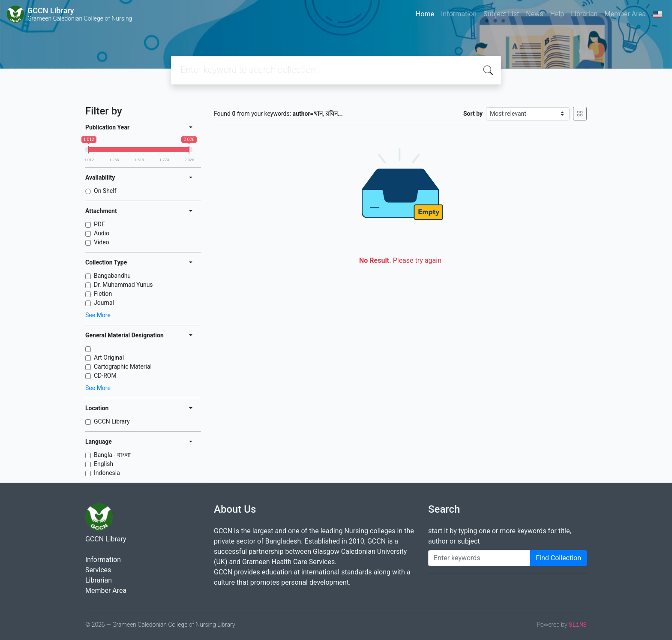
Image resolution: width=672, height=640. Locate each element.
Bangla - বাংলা (112, 455)
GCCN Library (112, 421)
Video (102, 242)
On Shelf (105, 191)
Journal (104, 303)
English (103, 464)
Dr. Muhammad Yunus (123, 285)
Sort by (473, 114)
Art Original (109, 358)
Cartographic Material (123, 367)
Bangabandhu (112, 276)
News (534, 14)
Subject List (501, 14)
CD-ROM (105, 376)
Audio (102, 233)
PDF (99, 224)
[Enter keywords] (479, 558)
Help (557, 14)
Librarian (584, 14)
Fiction (103, 294)
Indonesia (107, 473)
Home (425, 14)
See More (98, 315)
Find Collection (558, 558)
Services (98, 570)
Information (459, 14)
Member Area (625, 14)
